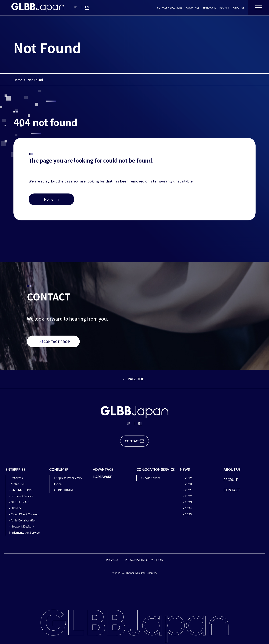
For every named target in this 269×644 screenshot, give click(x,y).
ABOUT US (239, 7)
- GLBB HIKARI (19, 502)
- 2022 (187, 496)
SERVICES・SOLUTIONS (170, 7)
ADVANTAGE (193, 7)
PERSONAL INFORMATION (144, 560)
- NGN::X (15, 508)
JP (75, 7)
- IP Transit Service (21, 496)
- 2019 (187, 478)
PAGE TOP (133, 379)
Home (18, 80)
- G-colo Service (150, 478)
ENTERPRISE (16, 469)
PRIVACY (112, 560)
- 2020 (187, 484)
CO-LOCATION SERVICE (156, 469)
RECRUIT (224, 7)
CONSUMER (59, 469)
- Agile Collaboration (23, 520)
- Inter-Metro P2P (21, 490)
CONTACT (232, 490)
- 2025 (187, 514)
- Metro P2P (17, 484)
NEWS (185, 469)
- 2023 (187, 502)
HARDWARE (210, 7)
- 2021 (187, 490)
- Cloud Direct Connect (24, 514)
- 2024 (187, 508)
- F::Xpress (16, 478)
